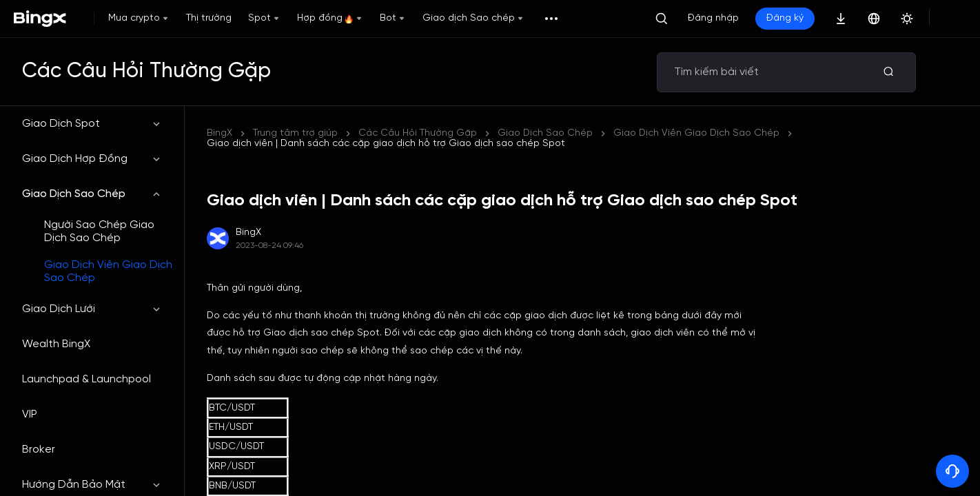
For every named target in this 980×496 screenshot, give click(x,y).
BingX (220, 133)
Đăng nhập (713, 18)
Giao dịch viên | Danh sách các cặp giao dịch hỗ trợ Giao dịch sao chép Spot (538, 133)
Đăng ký (785, 18)
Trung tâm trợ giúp (295, 133)
